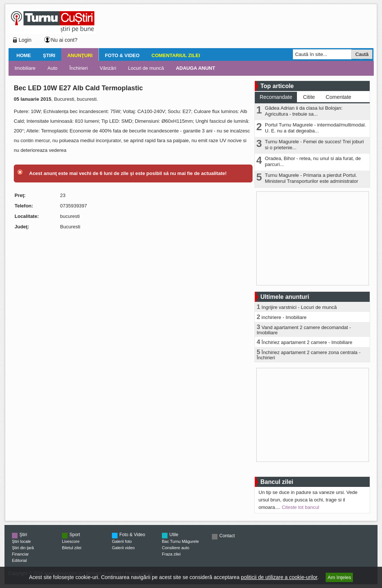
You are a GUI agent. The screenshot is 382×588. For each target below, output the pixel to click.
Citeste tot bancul (300, 507)
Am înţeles (339, 577)
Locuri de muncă (146, 68)
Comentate (338, 97)
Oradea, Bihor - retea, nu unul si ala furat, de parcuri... (313, 161)
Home (24, 55)
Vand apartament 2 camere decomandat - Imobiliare (304, 330)
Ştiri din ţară (23, 548)
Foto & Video (122, 55)
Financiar (20, 554)
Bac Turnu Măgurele (180, 541)
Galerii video (123, 548)
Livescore (71, 541)
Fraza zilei (171, 554)
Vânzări (108, 68)
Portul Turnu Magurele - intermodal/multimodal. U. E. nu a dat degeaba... (315, 128)
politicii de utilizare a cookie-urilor (279, 577)
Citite (309, 97)
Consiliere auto (176, 548)
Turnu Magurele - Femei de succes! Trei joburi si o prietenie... (314, 145)
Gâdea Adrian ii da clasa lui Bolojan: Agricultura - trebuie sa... (304, 111)
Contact (227, 536)
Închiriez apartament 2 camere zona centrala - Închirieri (309, 355)
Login (25, 40)
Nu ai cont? (64, 40)
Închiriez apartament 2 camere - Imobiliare (307, 342)
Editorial (19, 560)
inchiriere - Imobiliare (284, 317)
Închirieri (79, 68)
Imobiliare (25, 68)
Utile (174, 535)
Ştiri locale (21, 541)
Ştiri (49, 55)
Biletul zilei (72, 548)
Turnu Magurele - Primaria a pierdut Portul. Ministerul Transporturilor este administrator (311, 178)
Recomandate (276, 97)
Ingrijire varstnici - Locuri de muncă (299, 307)
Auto (52, 68)
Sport (75, 535)
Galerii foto (122, 541)
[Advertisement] (232, 28)
